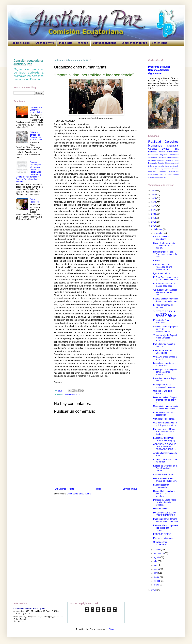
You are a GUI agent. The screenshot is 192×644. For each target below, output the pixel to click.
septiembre (159, 553)
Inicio (99, 489)
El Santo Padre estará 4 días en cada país (164, 285)
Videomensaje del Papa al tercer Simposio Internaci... (165, 338)
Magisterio (66, 43)
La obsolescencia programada (161, 486)
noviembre (159, 233)
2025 (154, 194)
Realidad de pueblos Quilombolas (162, 352)
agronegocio (165, 169)
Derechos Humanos (105, 43)
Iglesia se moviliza (161, 273)
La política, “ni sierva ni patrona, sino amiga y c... (166, 439)
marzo (157, 577)
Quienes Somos (45, 43)
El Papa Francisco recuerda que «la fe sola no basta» (166, 278)
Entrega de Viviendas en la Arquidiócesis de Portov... (165, 468)
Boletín (156, 261)
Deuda (176, 157)
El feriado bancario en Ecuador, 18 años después (36, 136)
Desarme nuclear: (161, 509)
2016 (154, 590)
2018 (154, 222)
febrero (157, 581)
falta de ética (166, 175)
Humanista (169, 166)
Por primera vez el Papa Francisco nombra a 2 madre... (164, 432)
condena (163, 172)
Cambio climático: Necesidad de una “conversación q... (163, 267)
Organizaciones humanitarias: (161, 543)
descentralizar (153, 175)
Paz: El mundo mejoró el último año (164, 345)
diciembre (158, 229)
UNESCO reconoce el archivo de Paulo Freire (165, 480)
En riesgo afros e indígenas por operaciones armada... (166, 372)
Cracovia (169, 157)
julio (156, 561)
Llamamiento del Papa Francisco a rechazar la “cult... (165, 254)
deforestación (174, 172)
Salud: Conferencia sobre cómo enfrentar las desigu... (165, 246)
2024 (154, 198)
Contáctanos (160, 43)
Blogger (112, 629)
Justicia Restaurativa (169, 152)
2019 (154, 218)
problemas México (160, 177)
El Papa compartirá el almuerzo (163, 306)
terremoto (161, 160)
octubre (157, 549)
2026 (154, 190)
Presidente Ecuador (156, 163)
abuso (157, 169)
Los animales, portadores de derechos (165, 364)
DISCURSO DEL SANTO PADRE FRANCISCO (165, 514)
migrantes (152, 160)
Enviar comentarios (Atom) (79, 494)
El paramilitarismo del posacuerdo (163, 414)
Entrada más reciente (64, 489)
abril (156, 573)
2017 (154, 226)
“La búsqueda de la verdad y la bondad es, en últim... (165, 292)
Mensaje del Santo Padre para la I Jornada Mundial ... (165, 502)
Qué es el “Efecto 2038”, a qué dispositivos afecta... (166, 424)
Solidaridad (153, 157)
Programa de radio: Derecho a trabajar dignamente (159, 70)
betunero (175, 169)
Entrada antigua (130, 489)
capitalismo (152, 172)
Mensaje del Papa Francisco (161, 321)
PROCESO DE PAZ (162, 534)
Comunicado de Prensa (164, 419)
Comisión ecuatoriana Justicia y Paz (28, 62)
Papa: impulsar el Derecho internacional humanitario (166, 520)
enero (157, 585)
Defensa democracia (156, 166)
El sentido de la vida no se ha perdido (165, 461)
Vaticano (161, 157)
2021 (154, 210)
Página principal (21, 43)
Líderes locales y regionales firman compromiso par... (166, 300)
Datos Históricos (34, 201)
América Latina (172, 160)
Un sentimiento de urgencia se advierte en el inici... (166, 407)
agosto (157, 557)
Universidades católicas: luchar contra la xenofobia (164, 494)
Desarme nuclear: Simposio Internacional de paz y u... (166, 400)
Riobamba (170, 163)
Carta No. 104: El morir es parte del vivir (36, 110)
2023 (154, 202)
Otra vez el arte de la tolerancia (163, 392)
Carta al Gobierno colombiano (161, 238)
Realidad (83, 43)
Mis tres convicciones (163, 538)
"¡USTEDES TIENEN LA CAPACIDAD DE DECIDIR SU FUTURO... (166, 314)
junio (156, 565)
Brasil (177, 163)
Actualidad (174, 155)
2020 (154, 214)
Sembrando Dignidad (134, 43)
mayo (157, 569)
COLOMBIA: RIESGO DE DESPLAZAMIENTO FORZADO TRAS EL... (165, 447)
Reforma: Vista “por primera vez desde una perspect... (166, 528)
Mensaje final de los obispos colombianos (164, 386)
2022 (154, 206)
